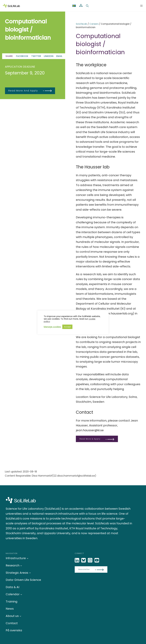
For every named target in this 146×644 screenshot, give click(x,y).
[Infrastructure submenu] (28, 558)
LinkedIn (49, 56)
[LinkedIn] (77, 560)
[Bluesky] (84, 560)
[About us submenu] (20, 616)
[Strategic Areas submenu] (30, 573)
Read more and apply (23, 91)
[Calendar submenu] (21, 594)
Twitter (36, 56)
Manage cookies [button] (52, 327)
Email (59, 56)
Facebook (22, 56)
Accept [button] (67, 327)
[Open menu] (141, 6)
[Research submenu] (21, 565)
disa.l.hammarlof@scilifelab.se (76, 476)
